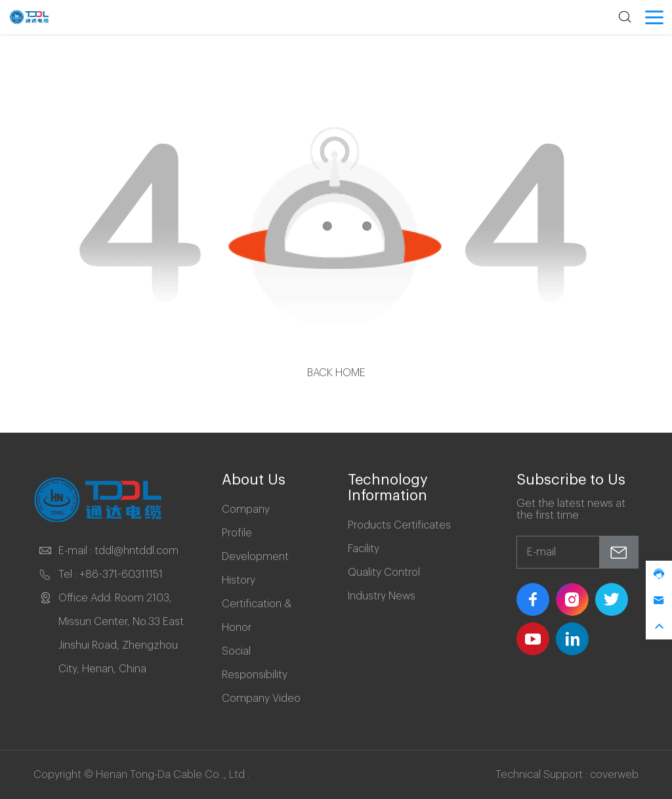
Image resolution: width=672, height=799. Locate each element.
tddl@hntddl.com (136, 551)
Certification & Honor (257, 616)
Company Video (261, 699)
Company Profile (246, 521)
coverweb (614, 775)
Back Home (336, 373)
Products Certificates (399, 525)
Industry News (382, 596)
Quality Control (384, 572)
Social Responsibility (255, 663)
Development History (255, 569)
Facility (364, 549)
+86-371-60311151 (121, 574)
